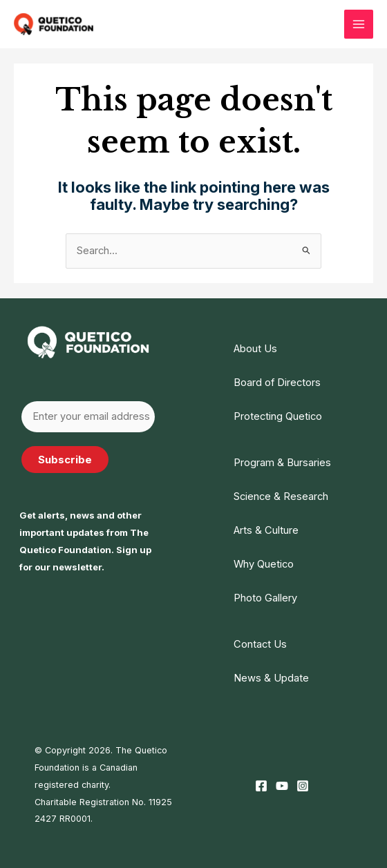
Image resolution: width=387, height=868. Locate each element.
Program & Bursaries (282, 463)
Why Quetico (264, 563)
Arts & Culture (266, 530)
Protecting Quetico (278, 416)
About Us (255, 349)
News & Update (271, 677)
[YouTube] (282, 784)
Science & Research (281, 496)
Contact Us (260, 644)
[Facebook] (261, 784)
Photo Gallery (265, 597)
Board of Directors (277, 383)
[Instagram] (303, 784)
